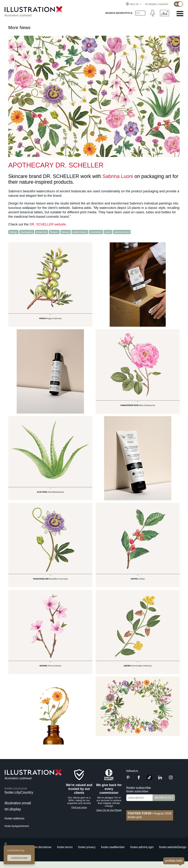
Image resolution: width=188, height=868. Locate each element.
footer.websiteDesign (173, 847)
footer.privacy (87, 847)
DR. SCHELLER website (48, 224)
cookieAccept (19, 858)
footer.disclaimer (41, 847)
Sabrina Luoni (118, 176)
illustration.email (18, 803)
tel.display (151, 4)
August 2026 (150, 813)
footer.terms (65, 847)
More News (19, 28)
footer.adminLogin (142, 847)
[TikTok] (149, 779)
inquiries (163, 4)
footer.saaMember (113, 847)
